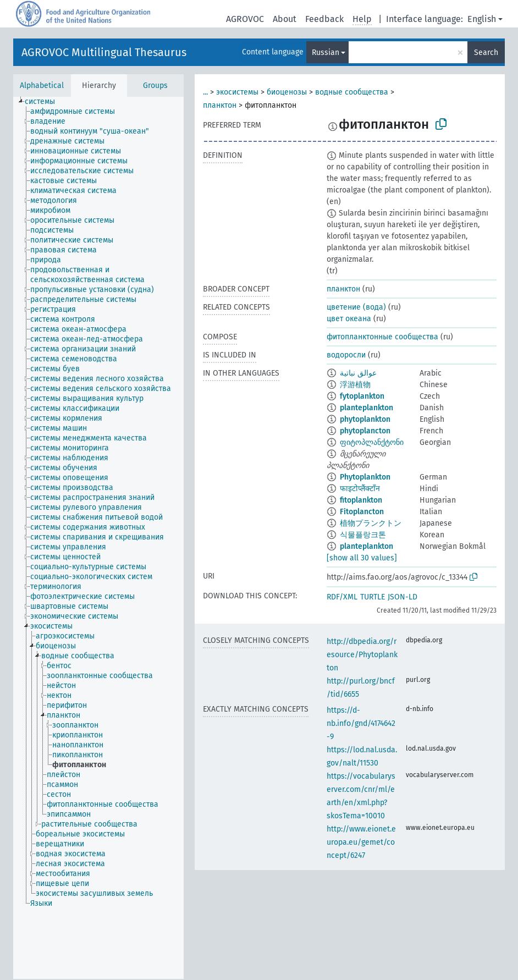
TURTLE (373, 597)
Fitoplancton (362, 512)
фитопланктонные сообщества (382, 337)
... (205, 92)
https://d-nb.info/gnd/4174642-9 (361, 723)
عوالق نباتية (358, 373)
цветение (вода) (356, 307)
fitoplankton (361, 500)
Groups (155, 86)
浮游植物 (355, 385)
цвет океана (349, 319)
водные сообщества (352, 92)
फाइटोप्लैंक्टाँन (360, 489)
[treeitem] (45, 102)
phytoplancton (365, 431)
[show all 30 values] (362, 558)
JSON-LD (403, 597)
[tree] (98, 538)
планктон (220, 105)
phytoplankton (365, 419)
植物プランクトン (371, 523)
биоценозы (287, 92)
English (482, 19)
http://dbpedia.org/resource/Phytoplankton (362, 655)
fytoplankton (362, 396)
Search (486, 53)
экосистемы (237, 92)
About (285, 19)
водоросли (346, 355)
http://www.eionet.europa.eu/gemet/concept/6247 (361, 842)
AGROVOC (245, 19)
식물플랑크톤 (363, 535)
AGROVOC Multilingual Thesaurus (104, 52)
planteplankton (367, 408)
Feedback (324, 19)
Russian (326, 53)
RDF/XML (342, 597)
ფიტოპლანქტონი (372, 442)
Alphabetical (42, 86)
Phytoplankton (365, 477)
